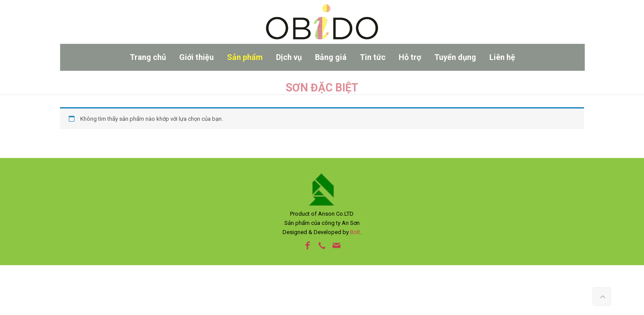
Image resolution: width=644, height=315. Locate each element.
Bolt (355, 232)
